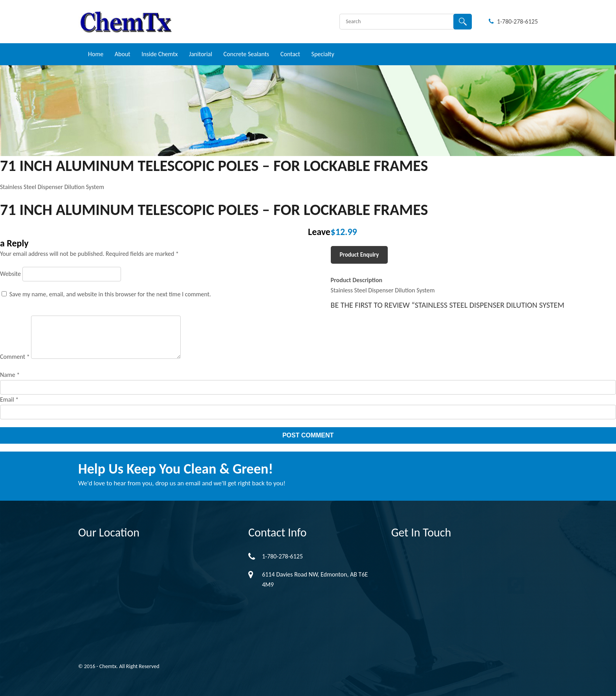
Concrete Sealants (246, 54)
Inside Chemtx (159, 54)
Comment (15, 357)
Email (9, 399)
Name (10, 375)
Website (10, 274)
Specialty (323, 54)
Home (96, 54)
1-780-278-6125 (513, 21)
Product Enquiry (359, 255)
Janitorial (201, 54)
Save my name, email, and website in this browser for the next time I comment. (110, 294)
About (123, 54)
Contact (290, 54)
